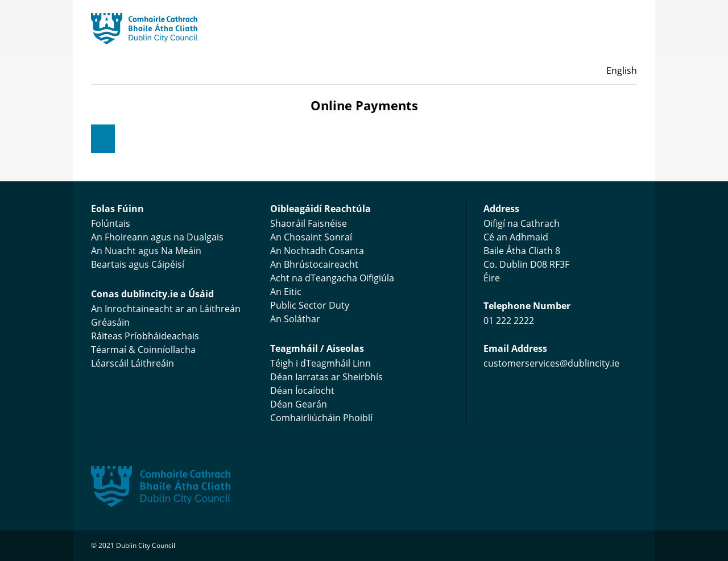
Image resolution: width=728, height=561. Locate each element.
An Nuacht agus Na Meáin (146, 251)
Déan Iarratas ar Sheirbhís (326, 377)
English (622, 70)
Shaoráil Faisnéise (309, 223)
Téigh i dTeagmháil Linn (320, 363)
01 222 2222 (509, 321)
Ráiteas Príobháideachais (145, 336)
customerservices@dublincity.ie (551, 363)
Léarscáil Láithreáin (133, 363)
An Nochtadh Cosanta (317, 251)
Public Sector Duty (310, 305)
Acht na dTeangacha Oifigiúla (332, 278)
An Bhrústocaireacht (314, 264)
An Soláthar (295, 319)
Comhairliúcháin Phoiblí (321, 418)
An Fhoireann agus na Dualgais (157, 237)
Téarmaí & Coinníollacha (143, 350)
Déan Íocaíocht (302, 390)
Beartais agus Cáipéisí (138, 264)
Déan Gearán (299, 404)
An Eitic (286, 292)
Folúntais (111, 223)
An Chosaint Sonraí (311, 237)
